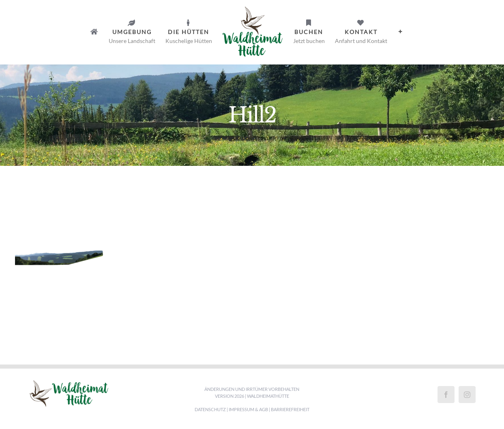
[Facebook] (446, 395)
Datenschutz (210, 409)
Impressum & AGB (248, 409)
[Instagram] (467, 395)
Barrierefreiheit (290, 409)
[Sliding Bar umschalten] (401, 32)
